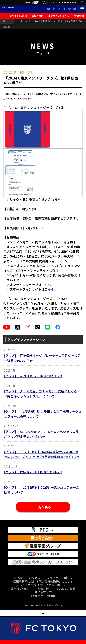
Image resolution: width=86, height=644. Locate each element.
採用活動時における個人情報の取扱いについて (43, 581)
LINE (70, 9)
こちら (46, 285)
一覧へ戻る (43, 507)
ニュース (23, 21)
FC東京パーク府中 (43, 596)
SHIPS (28, 3)
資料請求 (34, 578)
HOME (7, 21)
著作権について (21, 589)
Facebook (75, 9)
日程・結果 (37, 16)
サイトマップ (43, 592)
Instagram (59, 9)
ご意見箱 (16, 578)
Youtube (49, 9)
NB (35, 2)
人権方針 (43, 589)
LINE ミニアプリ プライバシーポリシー (43, 585)
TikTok (64, 9)
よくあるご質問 (65, 589)
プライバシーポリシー (61, 578)
